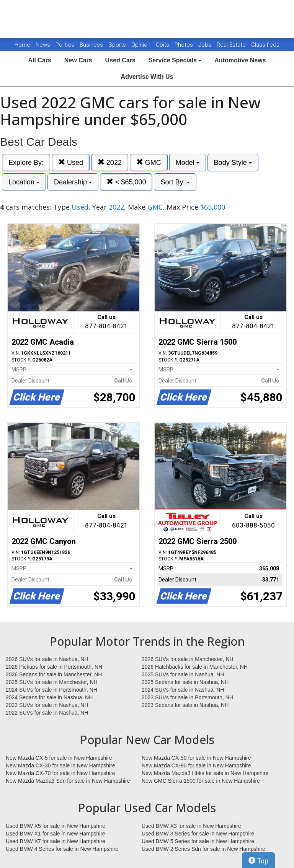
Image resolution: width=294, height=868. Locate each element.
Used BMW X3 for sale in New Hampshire (191, 826)
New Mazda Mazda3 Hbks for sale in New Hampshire (205, 773)
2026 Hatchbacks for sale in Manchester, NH (195, 667)
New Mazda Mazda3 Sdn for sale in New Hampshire (68, 781)
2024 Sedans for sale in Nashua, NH (49, 697)
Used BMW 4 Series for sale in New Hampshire (62, 849)
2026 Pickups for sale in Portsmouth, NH (54, 667)
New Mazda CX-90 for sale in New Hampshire (196, 765)
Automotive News (240, 60)
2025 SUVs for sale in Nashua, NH (183, 674)
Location (24, 182)
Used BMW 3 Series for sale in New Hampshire (198, 834)
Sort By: (175, 182)
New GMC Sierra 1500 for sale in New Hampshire (201, 781)
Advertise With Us (147, 77)
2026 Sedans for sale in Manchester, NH (54, 674)
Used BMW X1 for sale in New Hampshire (56, 834)
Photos (185, 45)
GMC (149, 162)
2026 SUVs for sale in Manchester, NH (188, 659)
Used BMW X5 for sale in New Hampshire (56, 826)
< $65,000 (126, 182)
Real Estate (232, 45)
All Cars (39, 60)
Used (71, 162)
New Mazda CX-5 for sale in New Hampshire (59, 758)
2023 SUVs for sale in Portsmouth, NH (187, 697)
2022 (110, 162)
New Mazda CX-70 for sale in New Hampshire (60, 773)
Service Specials (175, 60)
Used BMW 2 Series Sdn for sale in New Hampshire (203, 849)
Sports (118, 45)
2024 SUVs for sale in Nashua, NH (183, 690)
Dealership (73, 182)
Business (92, 45)
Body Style (233, 163)
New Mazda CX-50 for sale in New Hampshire (196, 758)
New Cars (78, 60)
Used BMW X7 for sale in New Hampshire (56, 841)
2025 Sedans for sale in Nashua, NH (185, 682)
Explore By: (26, 163)
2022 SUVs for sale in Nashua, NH (47, 713)
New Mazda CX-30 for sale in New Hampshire (60, 765)
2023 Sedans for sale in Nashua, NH (185, 705)
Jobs (206, 45)
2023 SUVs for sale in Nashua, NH (47, 705)
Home (22, 45)
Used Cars (120, 60)
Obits (163, 45)
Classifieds (265, 45)
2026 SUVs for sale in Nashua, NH (47, 659)
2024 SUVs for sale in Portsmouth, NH (51, 690)
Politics (65, 45)
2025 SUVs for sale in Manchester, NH (52, 682)
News (43, 45)
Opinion (142, 45)
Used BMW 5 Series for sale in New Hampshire (198, 841)
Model (188, 163)
